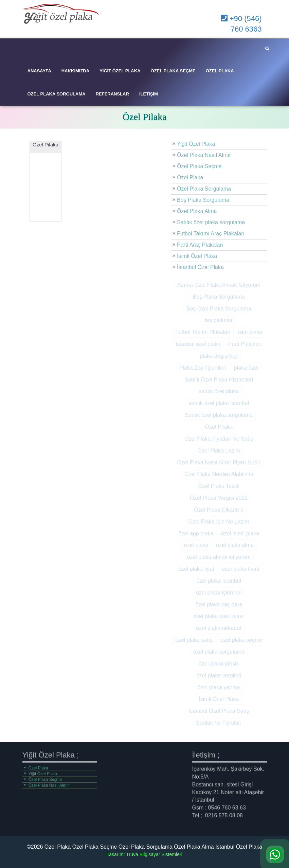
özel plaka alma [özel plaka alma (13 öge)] (235, 545)
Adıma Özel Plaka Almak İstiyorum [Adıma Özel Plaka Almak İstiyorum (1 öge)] (219, 285)
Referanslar (112, 94)
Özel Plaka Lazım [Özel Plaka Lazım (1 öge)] (219, 451)
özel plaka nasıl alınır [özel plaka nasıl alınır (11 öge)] (219, 616)
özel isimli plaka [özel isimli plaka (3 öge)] (240, 534)
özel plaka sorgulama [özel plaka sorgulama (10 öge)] (219, 652)
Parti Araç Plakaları (200, 245)
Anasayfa (39, 71)
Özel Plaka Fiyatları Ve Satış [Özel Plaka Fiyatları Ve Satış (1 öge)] (219, 439)
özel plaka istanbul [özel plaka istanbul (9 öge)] (219, 581)
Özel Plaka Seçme (173, 71)
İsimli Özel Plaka (197, 256)
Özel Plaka (220, 71)
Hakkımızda (75, 71)
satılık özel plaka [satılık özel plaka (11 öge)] (219, 391)
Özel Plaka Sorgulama (57, 94)
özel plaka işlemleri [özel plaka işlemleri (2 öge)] (219, 593)
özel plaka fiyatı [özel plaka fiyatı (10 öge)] (240, 569)
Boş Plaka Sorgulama (203, 200)
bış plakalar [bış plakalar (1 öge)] (219, 320)
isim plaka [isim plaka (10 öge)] (250, 332)
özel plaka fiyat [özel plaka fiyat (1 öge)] (196, 569)
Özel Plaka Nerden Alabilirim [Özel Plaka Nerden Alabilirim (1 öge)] (219, 474)
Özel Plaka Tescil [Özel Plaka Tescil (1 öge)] (219, 486)
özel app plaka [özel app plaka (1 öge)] (196, 534)
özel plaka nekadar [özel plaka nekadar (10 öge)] (219, 628)
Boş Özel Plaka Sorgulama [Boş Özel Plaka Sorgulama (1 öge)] (219, 309)
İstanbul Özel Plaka (200, 267)
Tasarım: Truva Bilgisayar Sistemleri (144, 854)
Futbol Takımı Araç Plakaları (211, 234)
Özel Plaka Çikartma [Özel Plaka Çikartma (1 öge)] (219, 510)
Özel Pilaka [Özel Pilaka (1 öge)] (219, 427)
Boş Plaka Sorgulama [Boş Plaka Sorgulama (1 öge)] (219, 297)
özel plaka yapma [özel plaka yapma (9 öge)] (219, 687)
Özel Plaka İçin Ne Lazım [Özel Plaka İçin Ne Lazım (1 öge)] (219, 522)
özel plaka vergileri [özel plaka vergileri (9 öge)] (219, 676)
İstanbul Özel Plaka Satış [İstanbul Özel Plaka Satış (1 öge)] (219, 711)
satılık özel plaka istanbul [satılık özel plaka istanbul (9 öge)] (219, 403)
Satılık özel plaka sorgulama (211, 222)
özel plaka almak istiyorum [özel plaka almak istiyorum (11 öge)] (219, 557)
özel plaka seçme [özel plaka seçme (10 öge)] (241, 640)
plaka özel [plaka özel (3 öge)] (246, 368)
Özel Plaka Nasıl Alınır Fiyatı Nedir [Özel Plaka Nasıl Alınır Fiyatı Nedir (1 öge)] (219, 463)
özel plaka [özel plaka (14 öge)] (196, 545)
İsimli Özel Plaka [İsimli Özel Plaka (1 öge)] (219, 699)
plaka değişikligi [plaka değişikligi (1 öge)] (219, 356)
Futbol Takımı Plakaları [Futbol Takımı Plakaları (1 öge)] (203, 332)
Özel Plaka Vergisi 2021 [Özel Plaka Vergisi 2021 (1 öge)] (219, 498)
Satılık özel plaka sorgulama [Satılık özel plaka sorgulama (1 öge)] (219, 415)
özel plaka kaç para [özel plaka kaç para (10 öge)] (219, 605)
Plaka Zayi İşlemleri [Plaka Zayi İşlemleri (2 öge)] (203, 368)
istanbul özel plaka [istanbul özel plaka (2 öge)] (198, 344)
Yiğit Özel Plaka (120, 71)
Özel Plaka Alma (197, 211)
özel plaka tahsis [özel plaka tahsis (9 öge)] (219, 664)
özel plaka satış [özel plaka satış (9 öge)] (194, 640)
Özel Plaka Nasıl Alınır (204, 155)
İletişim (149, 94)
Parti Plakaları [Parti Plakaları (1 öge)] (245, 344)
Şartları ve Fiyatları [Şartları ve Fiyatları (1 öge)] (219, 723)
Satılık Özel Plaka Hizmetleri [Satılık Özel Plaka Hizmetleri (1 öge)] (219, 380)
